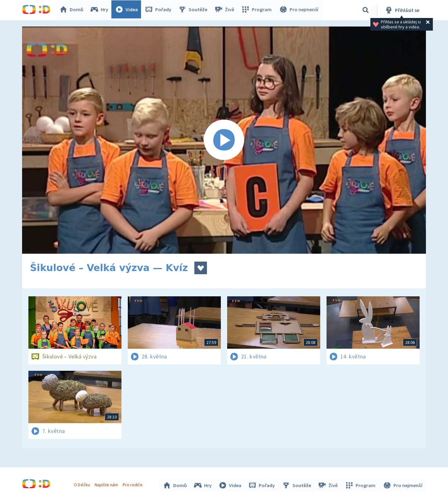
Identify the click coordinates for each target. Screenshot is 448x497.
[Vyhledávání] (366, 10)
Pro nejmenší (299, 10)
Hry (101, 10)
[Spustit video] (224, 140)
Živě (226, 10)
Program (257, 10)
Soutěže (194, 10)
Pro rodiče (134, 484)
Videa (128, 10)
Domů (73, 10)
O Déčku (83, 484)
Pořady (160, 10)
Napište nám (107, 484)
